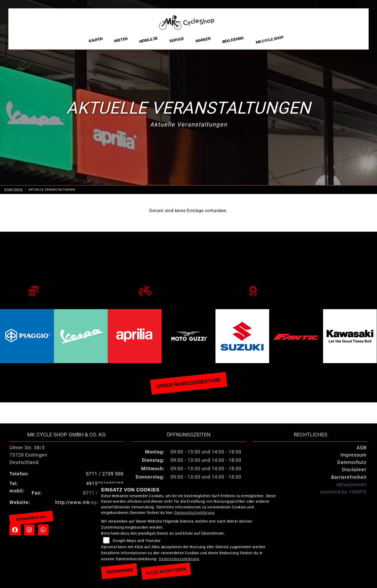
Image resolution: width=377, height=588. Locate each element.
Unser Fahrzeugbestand (188, 383)
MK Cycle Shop (270, 40)
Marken (203, 40)
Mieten (121, 40)
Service (177, 40)
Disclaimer (354, 470)
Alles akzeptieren (166, 571)
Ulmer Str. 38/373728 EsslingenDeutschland (28, 455)
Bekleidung (233, 40)
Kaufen (96, 40)
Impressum (353, 455)
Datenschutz (352, 462)
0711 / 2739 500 (105, 474)
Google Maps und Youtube (136, 541)
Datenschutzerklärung (195, 513)
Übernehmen (119, 571)
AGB (362, 448)
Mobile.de (148, 40)
